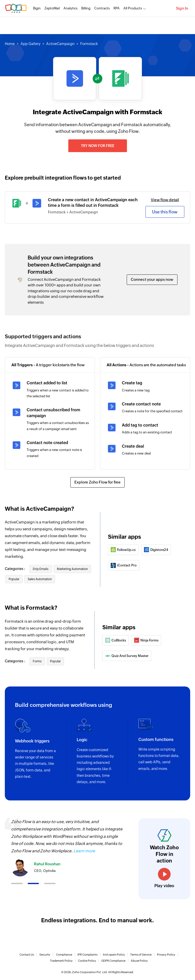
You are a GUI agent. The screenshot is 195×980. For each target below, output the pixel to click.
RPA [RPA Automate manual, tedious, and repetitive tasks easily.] (117, 8)
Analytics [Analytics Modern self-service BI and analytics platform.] (70, 8)
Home (10, 44)
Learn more (84, 851)
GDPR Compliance (113, 961)
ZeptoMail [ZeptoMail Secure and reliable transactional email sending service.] (52, 8)
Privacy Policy (166, 955)
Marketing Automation (72, 569)
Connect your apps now (152, 279)
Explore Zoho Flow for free (97, 482)
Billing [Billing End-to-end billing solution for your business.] (86, 8)
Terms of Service (141, 955)
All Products (133, 8)
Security (45, 955)
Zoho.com (16, 8)
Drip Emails (41, 569)
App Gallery (30, 44)
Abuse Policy (139, 961)
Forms (37, 661)
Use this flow (165, 212)
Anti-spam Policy (114, 955)
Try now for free (98, 146)
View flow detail (165, 200)
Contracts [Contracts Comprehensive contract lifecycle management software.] (102, 8)
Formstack (89, 44)
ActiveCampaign (60, 44)
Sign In (182, 8)
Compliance (64, 955)
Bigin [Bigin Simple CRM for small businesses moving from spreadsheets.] (37, 8)
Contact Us (27, 955)
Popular (14, 579)
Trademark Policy (61, 961)
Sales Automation (40, 579)
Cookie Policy (87, 961)
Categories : (15, 569)
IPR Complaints (87, 955)
